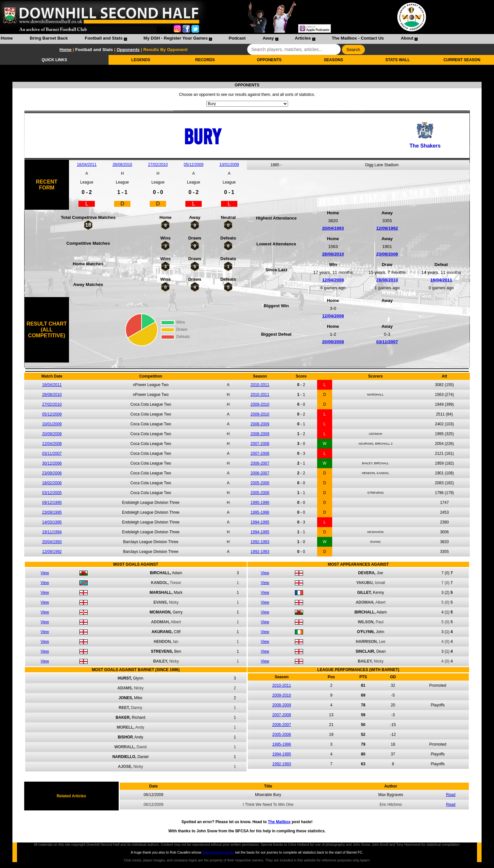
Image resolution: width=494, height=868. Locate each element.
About (407, 38)
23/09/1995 (52, 512)
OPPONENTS (269, 60)
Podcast (237, 38)
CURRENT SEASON (462, 60)
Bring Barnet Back (49, 38)
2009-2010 (260, 404)
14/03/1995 (52, 522)
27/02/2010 (158, 165)
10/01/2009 (229, 165)
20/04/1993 (333, 228)
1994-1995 (260, 522)
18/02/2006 (52, 483)
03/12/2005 (52, 493)
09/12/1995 (52, 503)
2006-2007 (260, 463)
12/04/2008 (333, 280)
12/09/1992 (387, 228)
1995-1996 (260, 503)
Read (451, 795)
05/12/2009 (194, 165)
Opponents (128, 50)
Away (268, 38)
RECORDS (205, 60)
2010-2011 (260, 385)
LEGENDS (141, 60)
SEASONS (334, 60)
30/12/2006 (52, 463)
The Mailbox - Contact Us (358, 38)
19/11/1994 (52, 532)
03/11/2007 (387, 342)
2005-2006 (260, 483)
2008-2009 (260, 424)
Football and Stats (104, 38)
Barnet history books (218, 852)
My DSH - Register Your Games (176, 38)
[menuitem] (7, 39)
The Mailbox (279, 822)
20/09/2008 (333, 342)
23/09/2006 (387, 254)
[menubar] (209, 39)
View (45, 573)
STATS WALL (398, 60)
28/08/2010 (122, 165)
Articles (303, 38)
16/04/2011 (87, 165)
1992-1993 (260, 542)
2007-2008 (260, 444)
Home (7, 38)
